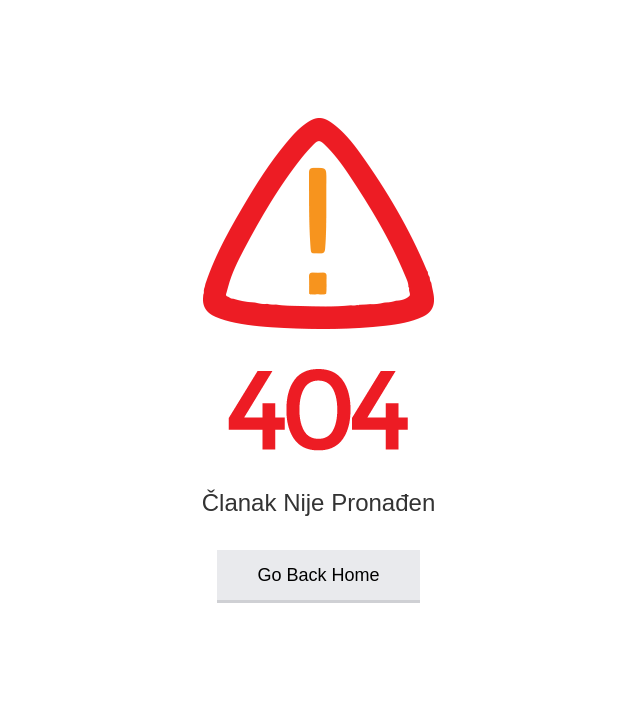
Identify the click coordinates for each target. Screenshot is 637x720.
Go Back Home (318, 575)
